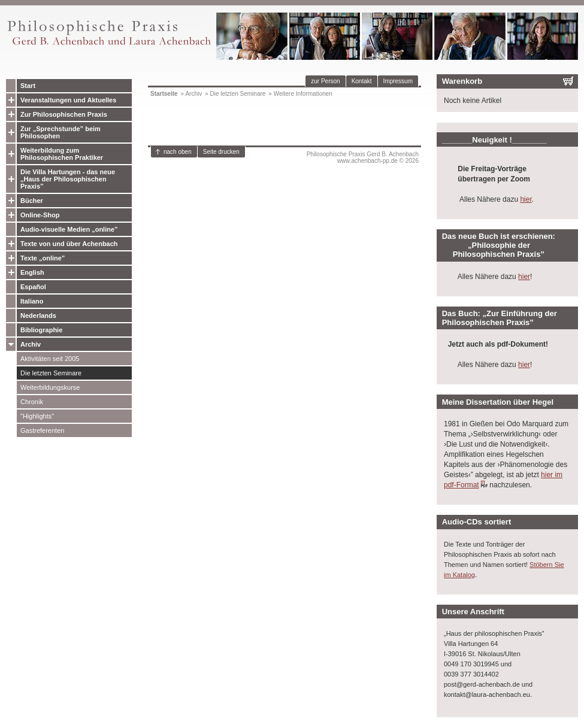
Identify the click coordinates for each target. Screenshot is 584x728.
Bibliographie (41, 330)
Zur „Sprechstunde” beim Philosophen (60, 132)
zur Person (325, 81)
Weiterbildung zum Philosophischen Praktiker (62, 154)
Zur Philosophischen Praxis (64, 114)
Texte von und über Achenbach (69, 244)
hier (526, 199)
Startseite (164, 94)
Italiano (32, 301)
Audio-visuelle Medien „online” (69, 229)
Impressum (398, 81)
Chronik (32, 402)
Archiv (31, 344)
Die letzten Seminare (51, 373)
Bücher (32, 201)
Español (33, 287)
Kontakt (362, 81)
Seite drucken (221, 152)
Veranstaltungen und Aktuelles (68, 100)
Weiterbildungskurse (50, 387)
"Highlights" (37, 416)
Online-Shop (40, 215)
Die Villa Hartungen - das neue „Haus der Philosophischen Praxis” (68, 179)
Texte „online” (43, 258)
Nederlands (38, 316)
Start (28, 86)
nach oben (178, 152)
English (32, 272)
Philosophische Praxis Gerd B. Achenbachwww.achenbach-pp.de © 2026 (363, 157)
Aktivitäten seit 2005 (50, 359)
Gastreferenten (42, 430)
